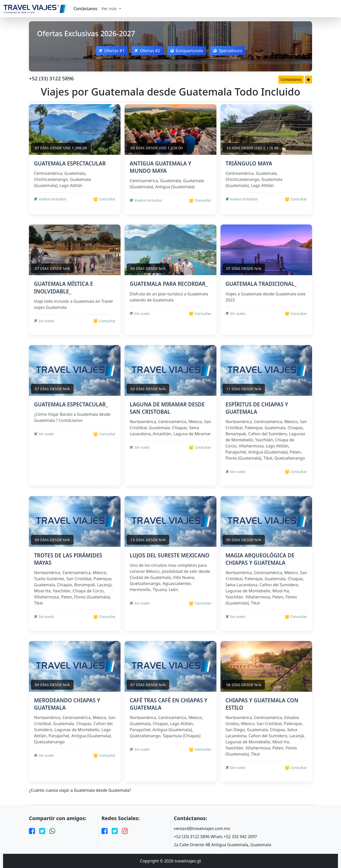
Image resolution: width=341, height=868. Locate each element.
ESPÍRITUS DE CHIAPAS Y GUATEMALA (257, 408)
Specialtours (228, 51)
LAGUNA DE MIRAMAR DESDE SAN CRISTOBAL (167, 408)
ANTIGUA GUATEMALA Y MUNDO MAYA (160, 167)
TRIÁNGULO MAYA (249, 163)
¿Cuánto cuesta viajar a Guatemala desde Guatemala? (80, 790)
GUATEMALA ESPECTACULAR (70, 163)
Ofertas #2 (147, 51)
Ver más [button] (110, 9)
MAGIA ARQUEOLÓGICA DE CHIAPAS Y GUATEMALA (260, 559)
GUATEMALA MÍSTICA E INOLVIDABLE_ (64, 287)
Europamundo (187, 51)
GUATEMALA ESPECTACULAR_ (71, 404)
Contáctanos (86, 9)
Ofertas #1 (112, 51)
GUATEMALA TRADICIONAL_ (261, 284)
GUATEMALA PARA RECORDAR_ (169, 284)
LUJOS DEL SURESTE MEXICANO (169, 555)
